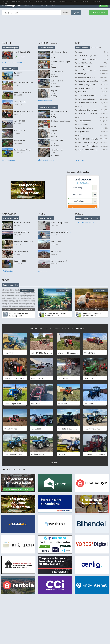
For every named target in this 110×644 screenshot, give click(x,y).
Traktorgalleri (11, 5)
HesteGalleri (74, 1)
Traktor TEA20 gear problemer (88, 56)
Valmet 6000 (36, 429)
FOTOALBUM (9, 214)
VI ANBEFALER (56, 329)
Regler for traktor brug (87, 128)
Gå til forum (80, 160)
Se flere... (55, 463)
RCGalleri (53, 1)
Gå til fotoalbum (8, 271)
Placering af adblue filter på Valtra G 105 (88, 59)
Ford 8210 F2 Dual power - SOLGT (71, 429)
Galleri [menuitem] (26, 5)
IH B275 (81, 106)
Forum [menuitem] (41, 5)
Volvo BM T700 (37, 403)
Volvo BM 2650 (90, 353)
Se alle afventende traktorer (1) (14, 62)
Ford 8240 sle (83, 124)
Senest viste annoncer (48, 107)
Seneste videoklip (46, 218)
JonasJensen (50, 313)
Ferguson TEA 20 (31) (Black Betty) (18, 378)
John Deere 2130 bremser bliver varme (88, 95)
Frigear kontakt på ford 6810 (88, 150)
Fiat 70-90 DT (63, 378)
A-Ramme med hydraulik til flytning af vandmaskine (88, 103)
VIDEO (42, 214)
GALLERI (6, 43)
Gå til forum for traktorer (85, 222)
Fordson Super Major (13, 403)
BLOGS (5, 280)
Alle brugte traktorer (46, 160)
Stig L (11, 313)
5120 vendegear (84, 121)
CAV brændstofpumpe (86, 99)
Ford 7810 (62, 454)
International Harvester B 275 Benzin (72, 353)
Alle (5, 3)
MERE (54, 5)
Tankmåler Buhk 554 (86, 88)
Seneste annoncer (46, 48)
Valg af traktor (83, 132)
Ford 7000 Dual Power (93, 429)
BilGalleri (6, 1)
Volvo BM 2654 (37, 378)
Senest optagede (10, 69)
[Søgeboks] (31, 13)
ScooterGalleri (28, 1)
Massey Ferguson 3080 (87, 77)
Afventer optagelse (10, 48)
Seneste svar (96, 48)
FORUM (79, 43)
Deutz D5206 (90, 378)
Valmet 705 (62, 403)
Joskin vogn (82, 74)
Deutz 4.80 (82, 92)
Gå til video (43, 271)
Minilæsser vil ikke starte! (87, 110)
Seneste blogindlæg (11, 285)
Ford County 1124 (38, 454)
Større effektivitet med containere (18, 309)
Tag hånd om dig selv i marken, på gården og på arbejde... (61, 309)
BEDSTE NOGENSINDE (74, 329)
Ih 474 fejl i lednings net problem (88, 70)
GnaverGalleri (97, 1)
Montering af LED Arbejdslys (88, 146)
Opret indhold (99, 13)
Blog (48, 5)
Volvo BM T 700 (11, 429)
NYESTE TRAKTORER (39, 329)
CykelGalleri (63, 1)
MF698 (80, 135)
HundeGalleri (85, 1)
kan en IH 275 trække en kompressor (88, 113)
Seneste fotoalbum (10, 218)
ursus (80, 52)
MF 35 (80, 117)
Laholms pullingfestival (86, 85)
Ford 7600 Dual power (13, 454)
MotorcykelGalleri (41, 1)
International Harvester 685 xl (96, 454)
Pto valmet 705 (84, 66)
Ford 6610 (9, 353)
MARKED (43, 43)
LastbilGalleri (16, 1)
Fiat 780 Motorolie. (85, 63)
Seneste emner (82, 48)
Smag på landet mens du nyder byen (92, 309)
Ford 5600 (89, 403)
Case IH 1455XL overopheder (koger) (88, 139)
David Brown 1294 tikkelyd (88, 142)
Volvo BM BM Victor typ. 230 (42, 353)
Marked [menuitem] (34, 5)
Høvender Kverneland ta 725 (88, 81)
